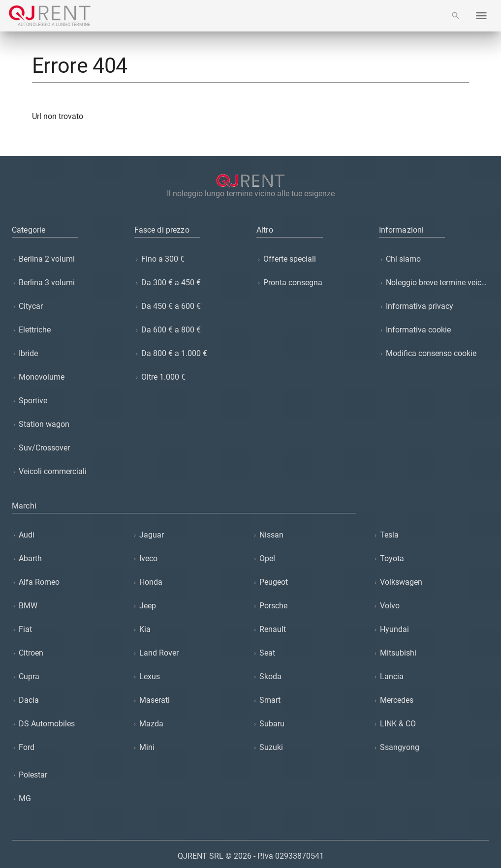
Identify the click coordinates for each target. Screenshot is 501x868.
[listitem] (67, 259)
